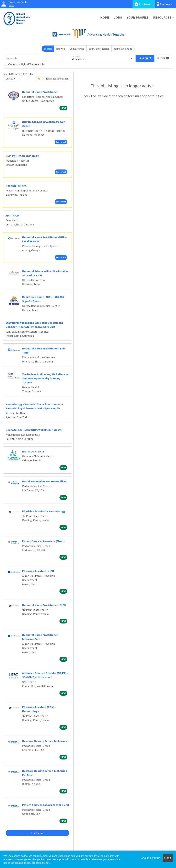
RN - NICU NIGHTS (33, 451)
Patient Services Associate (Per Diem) (46, 805)
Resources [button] (162, 17)
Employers (165, 4)
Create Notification (57, 79)
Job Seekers (144, 4)
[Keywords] (37, 58)
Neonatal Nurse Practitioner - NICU (44, 605)
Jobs (118, 17)
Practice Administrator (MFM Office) (44, 481)
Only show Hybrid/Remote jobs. (27, 64)
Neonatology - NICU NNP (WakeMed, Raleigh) (34, 430)
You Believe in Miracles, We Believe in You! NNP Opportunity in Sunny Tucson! (45, 378)
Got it (168, 858)
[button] (163, 58)
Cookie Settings (150, 858)
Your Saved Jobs (123, 49)
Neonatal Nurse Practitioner (40, 92)
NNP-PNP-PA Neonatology (22, 156)
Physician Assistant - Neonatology (44, 511)
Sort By (9, 79)
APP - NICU (12, 215)
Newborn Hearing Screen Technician (45, 741)
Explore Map (77, 49)
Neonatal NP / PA (16, 186)
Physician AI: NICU (38, 571)
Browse (61, 49)
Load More (37, 833)
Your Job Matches (99, 49)
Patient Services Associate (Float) (43, 541)
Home (105, 17)
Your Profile (138, 17)
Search (48, 49)
